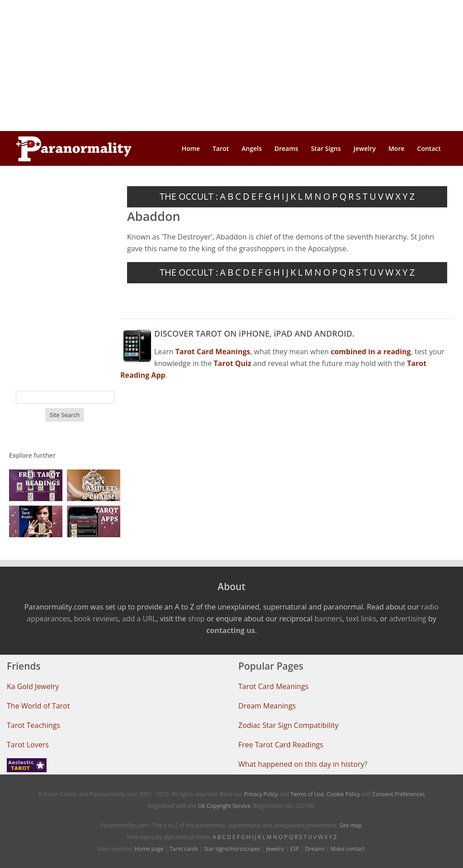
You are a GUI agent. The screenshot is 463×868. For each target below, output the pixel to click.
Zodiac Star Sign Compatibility (288, 725)
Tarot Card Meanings (273, 686)
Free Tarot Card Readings (281, 745)
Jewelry (365, 148)
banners (328, 619)
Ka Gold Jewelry (33, 686)
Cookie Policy (343, 794)
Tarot (221, 148)
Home (191, 148)
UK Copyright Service (224, 806)
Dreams (286, 148)
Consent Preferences (399, 794)
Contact (429, 148)
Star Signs (326, 148)
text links (361, 619)
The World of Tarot (38, 706)
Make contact (347, 849)
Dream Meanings (267, 706)
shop (196, 619)
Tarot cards (184, 849)
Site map (351, 825)
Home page (149, 849)
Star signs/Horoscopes (232, 849)
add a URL (139, 619)
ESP (294, 849)
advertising (408, 619)
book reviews (96, 619)
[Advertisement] (231, 66)
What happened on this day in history (301, 764)
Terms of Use (307, 794)
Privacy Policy (261, 794)
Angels (252, 148)
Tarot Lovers (28, 745)
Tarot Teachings (33, 725)
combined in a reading (371, 352)
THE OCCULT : (189, 196)
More (397, 148)
